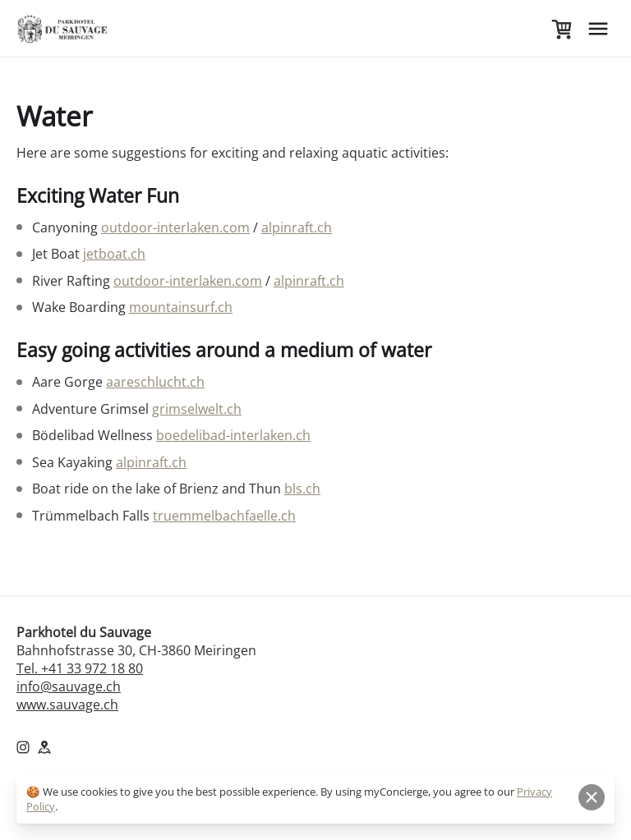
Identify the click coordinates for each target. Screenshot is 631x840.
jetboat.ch (114, 254)
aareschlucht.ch (155, 382)
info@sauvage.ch (69, 686)
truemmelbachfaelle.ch (224, 516)
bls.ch (302, 489)
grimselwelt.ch (197, 409)
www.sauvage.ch (67, 705)
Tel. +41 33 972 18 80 (80, 668)
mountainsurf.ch (181, 307)
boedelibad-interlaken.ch (233, 435)
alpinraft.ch (297, 227)
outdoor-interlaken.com (175, 227)
